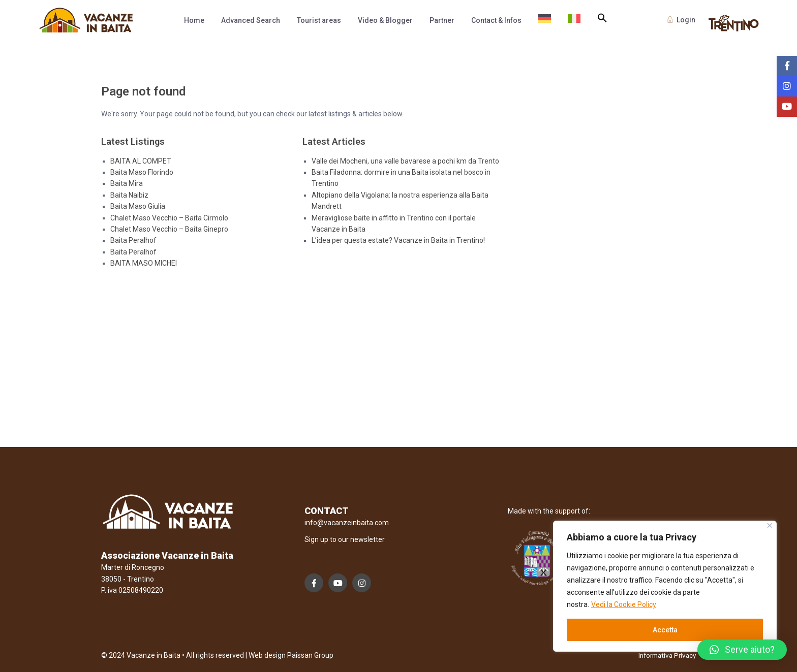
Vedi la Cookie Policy (624, 604)
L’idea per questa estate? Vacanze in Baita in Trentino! (398, 240)
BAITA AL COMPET (141, 161)
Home (194, 20)
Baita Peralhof (133, 240)
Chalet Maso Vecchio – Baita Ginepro (169, 229)
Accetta (665, 630)
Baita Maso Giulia (138, 206)
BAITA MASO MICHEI (144, 263)
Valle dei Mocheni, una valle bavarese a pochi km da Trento (405, 161)
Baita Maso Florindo (142, 172)
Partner (442, 20)
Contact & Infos (496, 20)
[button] (602, 18)
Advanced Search (251, 20)
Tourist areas (319, 20)
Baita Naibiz (129, 195)
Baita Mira (127, 183)
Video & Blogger (385, 20)
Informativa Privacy (665, 655)
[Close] (770, 525)
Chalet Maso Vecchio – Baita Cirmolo (169, 218)
